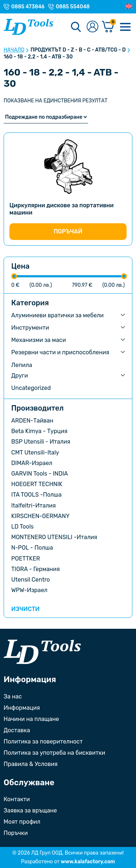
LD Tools (22, 527)
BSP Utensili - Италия (41, 442)
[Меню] (125, 27)
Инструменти (30, 328)
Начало (14, 50)
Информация (22, 708)
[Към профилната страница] (92, 27)
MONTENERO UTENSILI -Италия (54, 537)
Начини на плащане (31, 719)
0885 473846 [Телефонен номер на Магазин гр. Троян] (28, 7)
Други (20, 376)
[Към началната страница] (42, 652)
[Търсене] (76, 27)
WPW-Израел (29, 590)
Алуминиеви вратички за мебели (57, 315)
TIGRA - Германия (36, 569)
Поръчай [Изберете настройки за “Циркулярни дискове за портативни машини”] (68, 231)
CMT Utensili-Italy (35, 453)
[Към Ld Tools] (28, 27)
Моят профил (22, 822)
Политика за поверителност (43, 741)
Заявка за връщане (30, 810)
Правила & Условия (31, 764)
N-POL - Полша (32, 548)
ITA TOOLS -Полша (36, 495)
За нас (13, 696)
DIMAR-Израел (32, 463)
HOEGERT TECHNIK (37, 484)
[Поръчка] (46, 117)
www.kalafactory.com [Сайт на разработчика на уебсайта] (88, 862)
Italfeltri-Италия (34, 506)
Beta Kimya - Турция (39, 431)
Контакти (17, 799)
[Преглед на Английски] (129, 7)
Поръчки (16, 833)
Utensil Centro (31, 580)
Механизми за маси (39, 340)
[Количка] (108, 27)
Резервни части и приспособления (60, 352)
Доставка (17, 730)
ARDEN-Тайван (32, 421)
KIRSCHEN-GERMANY (40, 516)
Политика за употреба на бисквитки (54, 753)
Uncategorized (31, 388)
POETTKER (26, 559)
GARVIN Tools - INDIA (40, 474)
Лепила (22, 365)
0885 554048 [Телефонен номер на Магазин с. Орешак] (73, 7)
